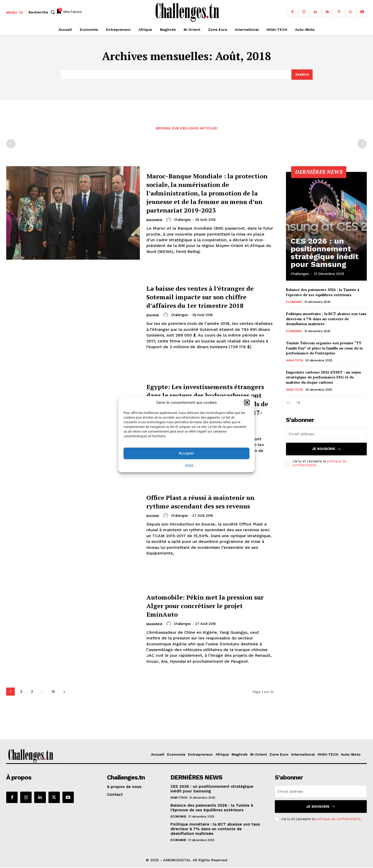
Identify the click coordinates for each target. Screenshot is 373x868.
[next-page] (64, 692)
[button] (247, 403)
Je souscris (327, 450)
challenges (184, 225)
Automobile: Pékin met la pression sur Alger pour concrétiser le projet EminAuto (205, 606)
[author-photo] (171, 225)
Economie (294, 303)
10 (53, 692)
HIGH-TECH (295, 361)
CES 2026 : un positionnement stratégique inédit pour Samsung (326, 261)
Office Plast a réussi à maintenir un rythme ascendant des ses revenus (206, 502)
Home (189, 465)
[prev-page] (11, 144)
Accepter (187, 453)
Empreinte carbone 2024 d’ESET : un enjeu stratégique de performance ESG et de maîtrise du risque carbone (323, 378)
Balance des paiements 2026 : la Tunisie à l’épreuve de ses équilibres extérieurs (323, 293)
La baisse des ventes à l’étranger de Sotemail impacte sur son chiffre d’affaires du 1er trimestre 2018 (210, 297)
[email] (326, 434)
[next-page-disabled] (362, 144)
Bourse (153, 320)
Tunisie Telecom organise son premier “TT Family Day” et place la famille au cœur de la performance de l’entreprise (324, 349)
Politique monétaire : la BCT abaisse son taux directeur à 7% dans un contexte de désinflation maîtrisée (326, 319)
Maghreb (155, 225)
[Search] (302, 75)
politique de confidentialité (338, 819)
